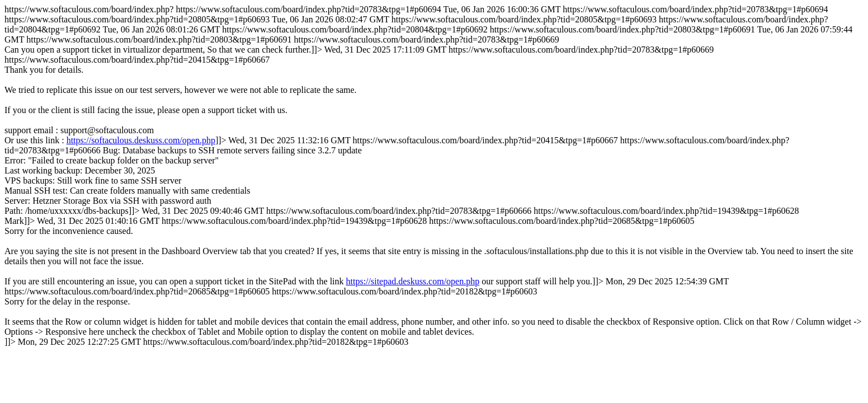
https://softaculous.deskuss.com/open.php (141, 140)
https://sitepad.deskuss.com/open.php (413, 281)
